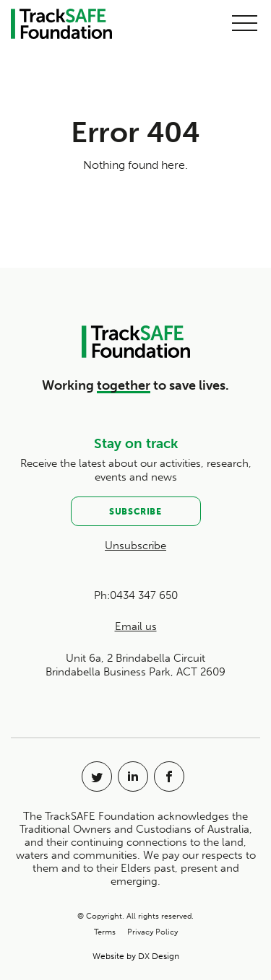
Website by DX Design (136, 956)
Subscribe (135, 512)
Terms (105, 932)
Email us (136, 626)
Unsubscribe (135, 546)
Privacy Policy (152, 932)
